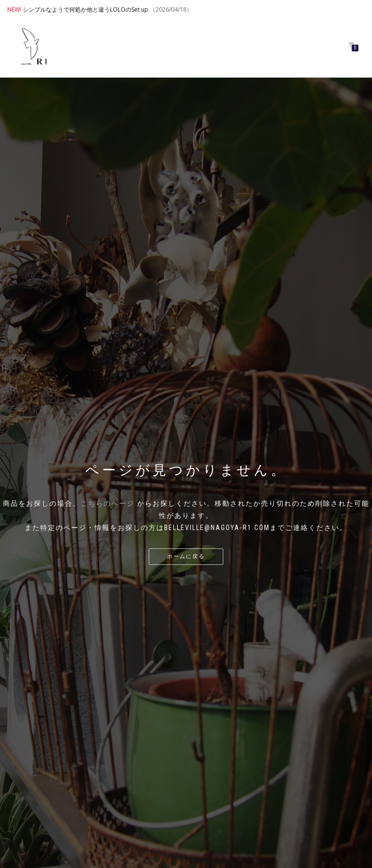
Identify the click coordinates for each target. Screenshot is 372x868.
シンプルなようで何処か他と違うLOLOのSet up (85, 9)
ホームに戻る (186, 556)
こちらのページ (108, 503)
